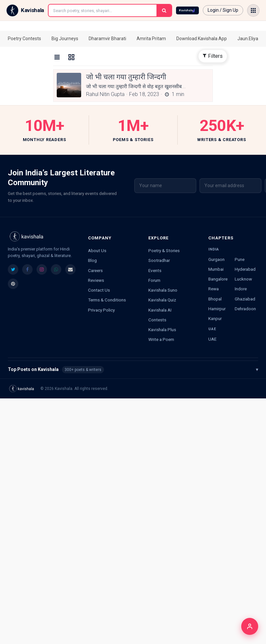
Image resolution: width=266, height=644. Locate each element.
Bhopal (215, 299)
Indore (241, 289)
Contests (157, 320)
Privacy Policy (101, 310)
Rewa (214, 289)
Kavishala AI (160, 310)
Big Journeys (65, 39)
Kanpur (215, 318)
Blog (92, 260)
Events (155, 270)
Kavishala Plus (162, 330)
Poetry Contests (24, 39)
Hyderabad (245, 269)
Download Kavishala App (202, 39)
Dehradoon (245, 309)
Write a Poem (161, 339)
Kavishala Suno (163, 290)
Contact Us (99, 290)
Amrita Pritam (151, 39)
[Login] (250, 626)
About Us (97, 250)
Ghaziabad (245, 299)
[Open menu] (253, 10)
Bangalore (218, 279)
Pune (240, 259)
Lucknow (243, 279)
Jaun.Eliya (248, 39)
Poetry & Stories (164, 250)
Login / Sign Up (223, 10)
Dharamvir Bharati (107, 39)
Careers (95, 270)
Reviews (96, 280)
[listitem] (13, 269)
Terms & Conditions (107, 300)
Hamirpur (217, 309)
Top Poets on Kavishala (133, 370)
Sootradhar (159, 260)
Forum (154, 280)
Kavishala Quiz (162, 300)
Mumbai (216, 269)
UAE (212, 339)
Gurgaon (216, 259)
